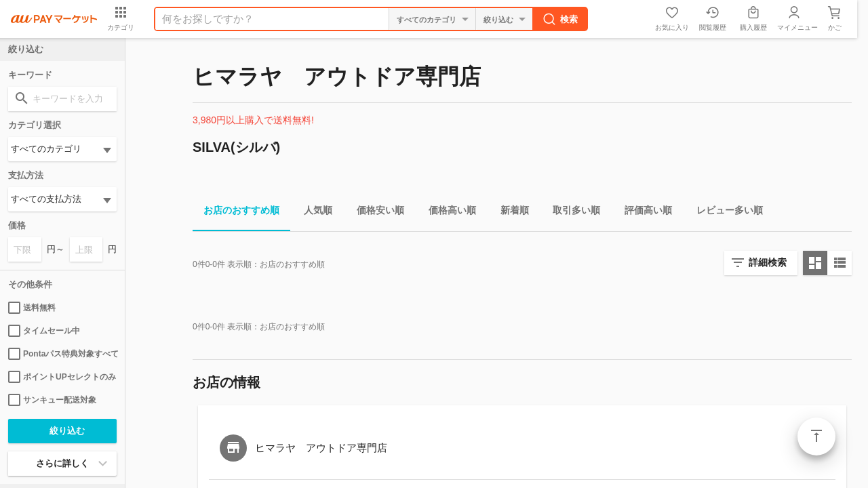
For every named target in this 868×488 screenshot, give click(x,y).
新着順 (509, 212)
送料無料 (32, 308)
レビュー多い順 (724, 212)
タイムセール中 (44, 331)
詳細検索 (768, 262)
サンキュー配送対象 (52, 400)
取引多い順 (571, 212)
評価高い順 (643, 212)
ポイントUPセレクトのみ (62, 377)
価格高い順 (447, 212)
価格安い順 (375, 212)
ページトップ (816, 436)
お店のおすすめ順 (236, 212)
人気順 (313, 212)
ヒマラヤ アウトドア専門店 (321, 448)
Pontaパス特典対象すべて (62, 354)
